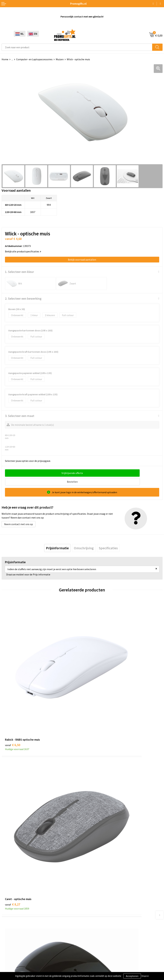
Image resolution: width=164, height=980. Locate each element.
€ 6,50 (13, 676)
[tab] (57, 539)
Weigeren (145, 976)
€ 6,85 (93, 776)
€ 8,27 (93, 676)
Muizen (60, 59)
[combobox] (77, 47)
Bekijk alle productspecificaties (23, 251)
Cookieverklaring (11, 952)
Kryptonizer (8, 926)
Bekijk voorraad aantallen (82, 260)
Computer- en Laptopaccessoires (34, 59)
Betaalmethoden (93, 912)
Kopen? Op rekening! (95, 843)
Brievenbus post (10, 912)
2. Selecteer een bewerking (23, 298)
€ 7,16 (13, 776)
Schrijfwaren (8, 902)
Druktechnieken (92, 848)
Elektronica (8, 916)
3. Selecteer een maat (20, 416)
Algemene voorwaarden (15, 947)
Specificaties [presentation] (108, 539)
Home (5, 59)
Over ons (88, 838)
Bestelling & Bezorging (96, 907)
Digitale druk (9, 921)
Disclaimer (7, 962)
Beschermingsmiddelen (15, 907)
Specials (6, 931)
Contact (88, 902)
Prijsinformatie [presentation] (57, 539)
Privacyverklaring (11, 957)
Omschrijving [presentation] (84, 539)
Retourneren (91, 916)
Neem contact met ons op (18, 515)
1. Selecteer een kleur (19, 272)
